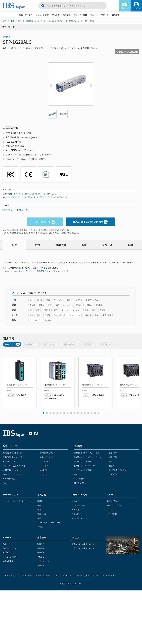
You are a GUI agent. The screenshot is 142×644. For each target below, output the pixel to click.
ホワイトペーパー (79, 505)
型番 (84, 245)
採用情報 (41, 565)
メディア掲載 (112, 514)
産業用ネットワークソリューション (87, 457)
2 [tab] (47, 413)
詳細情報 (61, 245)
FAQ (130, 245)
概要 (14, 245)
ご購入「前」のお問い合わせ (83, 544)
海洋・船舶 (113, 457)
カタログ (75, 501)
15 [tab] (92, 413)
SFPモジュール (74, 21)
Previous (50, 84)
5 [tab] (57, 413)
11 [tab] (78, 413)
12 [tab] (81, 413)
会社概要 (41, 552)
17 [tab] (98, 413)
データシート (45, 222)
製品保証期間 (8, 561)
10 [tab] (74, 413)
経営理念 (41, 544)
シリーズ (107, 245)
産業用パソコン (9, 461)
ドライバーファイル (80, 518)
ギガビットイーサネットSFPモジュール (53, 197)
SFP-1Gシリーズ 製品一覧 (15, 210)
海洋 (39, 518)
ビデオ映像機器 (9, 479)
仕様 (38, 245)
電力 (39, 510)
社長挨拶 (41, 548)
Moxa (7, 36)
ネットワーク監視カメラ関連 (14, 466)
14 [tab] (88, 413)
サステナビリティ (109, 575)
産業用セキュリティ (47, 453)
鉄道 (111, 461)
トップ (4, 21)
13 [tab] (85, 413)
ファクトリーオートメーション (15, 501)
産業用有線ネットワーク (34, 21)
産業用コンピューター (82, 461)
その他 (40, 527)
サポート (105, 15)
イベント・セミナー (114, 505)
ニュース (94, 15)
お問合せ (76, 537)
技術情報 (67, 15)
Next (90, 84)
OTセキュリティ (80, 483)
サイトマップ (10, 575)
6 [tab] (61, 413)
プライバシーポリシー (63, 575)
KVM (5, 483)
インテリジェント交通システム (49, 522)
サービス (43, 474)
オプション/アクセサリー (56, 21)
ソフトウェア (45, 461)
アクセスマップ (43, 561)
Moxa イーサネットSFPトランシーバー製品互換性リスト (28, 271)
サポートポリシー (43, 575)
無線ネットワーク (47, 457)
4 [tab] (54, 413)
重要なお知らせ (113, 501)
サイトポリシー (26, 575)
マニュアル (76, 514)
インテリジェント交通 (82, 470)
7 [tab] (64, 413)
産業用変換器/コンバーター (14, 457)
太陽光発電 (113, 474)
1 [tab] (44, 413)
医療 (75, 474)
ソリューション (42, 15)
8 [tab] (68, 413)
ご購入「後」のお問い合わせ (83, 548)
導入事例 (56, 15)
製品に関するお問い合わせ (90, 222)
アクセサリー (16, 197)
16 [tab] (95, 413)
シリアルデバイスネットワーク (121, 470)
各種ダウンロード (10, 548)
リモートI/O (44, 466)
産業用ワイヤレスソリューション (87, 453)
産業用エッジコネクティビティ (86, 466)
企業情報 (116, 15)
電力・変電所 (79, 479)
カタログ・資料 (80, 15)
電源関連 (43, 470)
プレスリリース (112, 510)
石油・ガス (113, 453)
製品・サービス (26, 15)
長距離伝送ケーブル (11, 470)
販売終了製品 (8, 552)
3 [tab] (50, 413)
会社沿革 (41, 557)
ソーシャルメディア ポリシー (87, 575)
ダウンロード (88, 344)
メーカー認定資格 (10, 557)
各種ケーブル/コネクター (13, 474)
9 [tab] (71, 413)
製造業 (112, 466)
